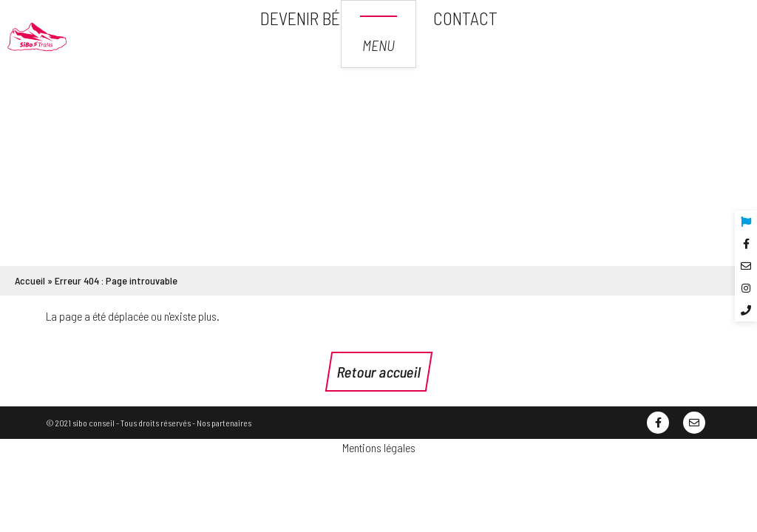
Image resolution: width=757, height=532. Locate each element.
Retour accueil (379, 372)
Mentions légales (379, 447)
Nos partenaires (224, 423)
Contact (465, 18)
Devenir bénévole (327, 18)
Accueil (30, 280)
